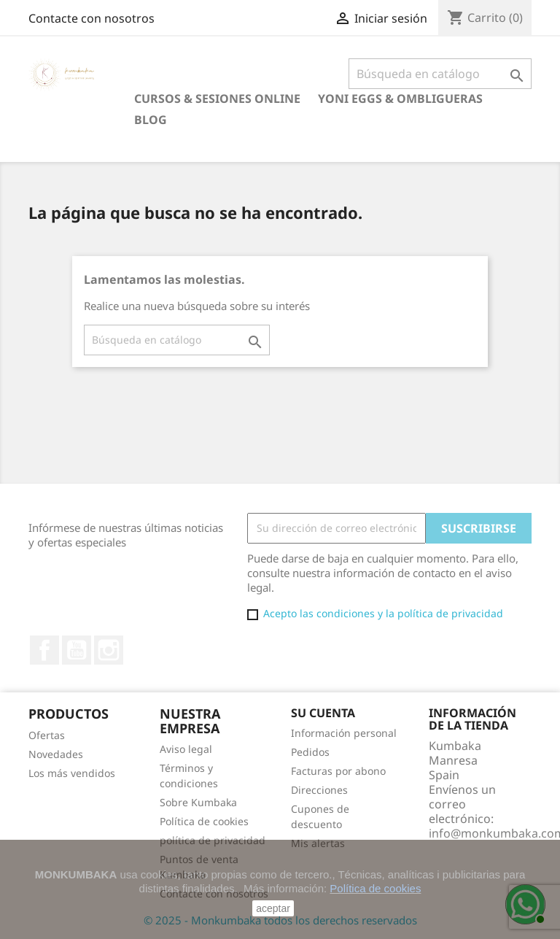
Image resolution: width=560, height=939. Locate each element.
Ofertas (47, 735)
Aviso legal (186, 749)
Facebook (44, 650)
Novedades (56, 754)
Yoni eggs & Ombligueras (400, 98)
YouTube (77, 650)
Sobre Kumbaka (198, 802)
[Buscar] (440, 74)
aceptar (273, 908)
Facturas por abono (338, 771)
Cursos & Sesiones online (217, 98)
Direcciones (319, 790)
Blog (151, 120)
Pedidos (310, 752)
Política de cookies (204, 821)
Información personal (344, 733)
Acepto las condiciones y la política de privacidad (383, 613)
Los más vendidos (72, 773)
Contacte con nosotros (92, 18)
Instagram (109, 650)
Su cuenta (323, 713)
